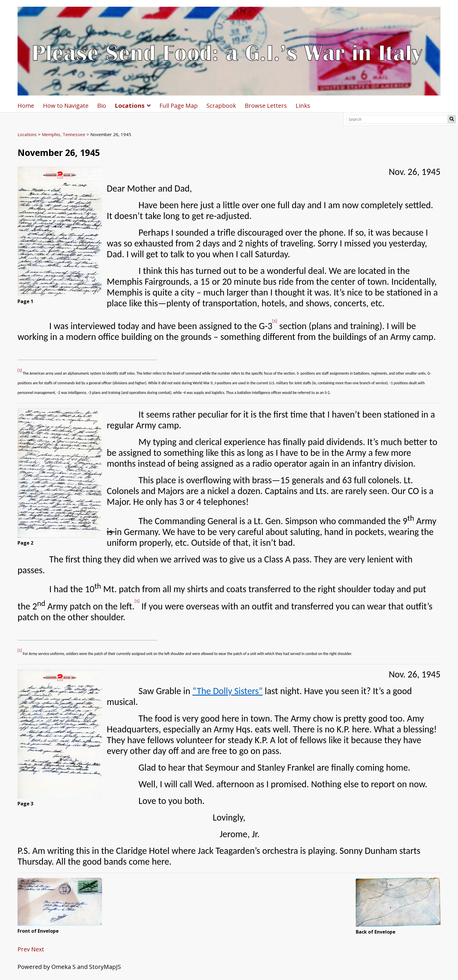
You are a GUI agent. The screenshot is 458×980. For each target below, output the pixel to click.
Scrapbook (221, 106)
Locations (130, 106)
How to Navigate (66, 106)
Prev (24, 949)
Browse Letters (266, 106)
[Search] (397, 119)
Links (303, 106)
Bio (102, 106)
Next (38, 949)
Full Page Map (179, 106)
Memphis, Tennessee (64, 134)
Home (26, 106)
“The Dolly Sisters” (228, 691)
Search (452, 119)
